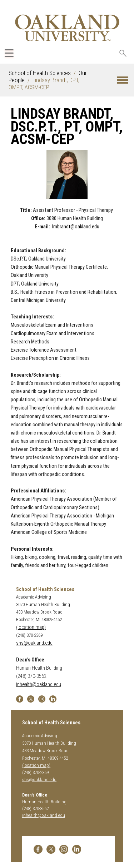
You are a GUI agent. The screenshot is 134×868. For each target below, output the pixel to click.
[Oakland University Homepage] (67, 28)
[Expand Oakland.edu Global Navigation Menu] (9, 53)
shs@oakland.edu (34, 643)
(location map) (31, 627)
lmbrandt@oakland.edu (76, 227)
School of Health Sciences (40, 73)
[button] (122, 80)
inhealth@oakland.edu (39, 685)
